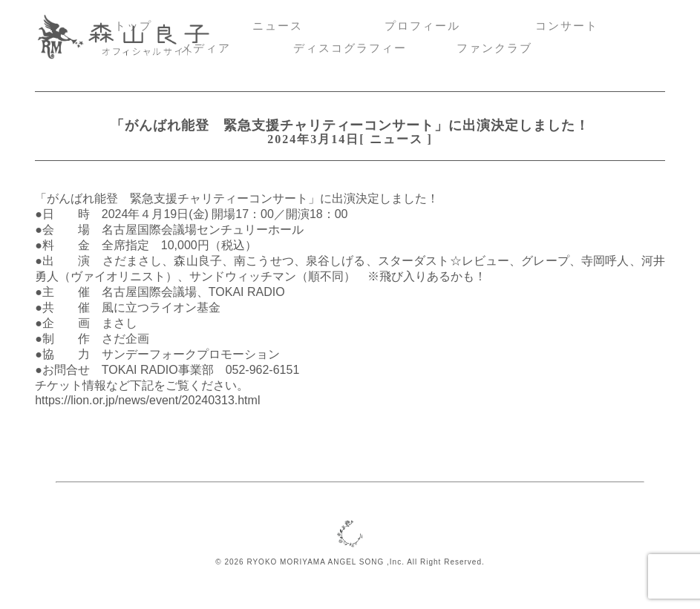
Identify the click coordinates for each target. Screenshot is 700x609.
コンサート (567, 26)
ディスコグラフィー (350, 48)
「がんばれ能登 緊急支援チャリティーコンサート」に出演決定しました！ (350, 125)
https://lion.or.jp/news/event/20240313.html (147, 400)
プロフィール (422, 26)
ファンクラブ (494, 48)
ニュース (278, 26)
